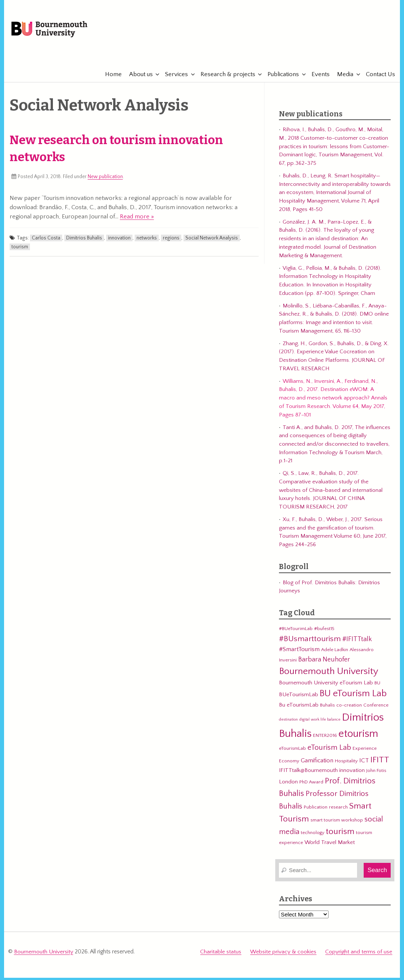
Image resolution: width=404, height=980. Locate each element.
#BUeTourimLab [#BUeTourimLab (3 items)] (296, 632)
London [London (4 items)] (288, 785)
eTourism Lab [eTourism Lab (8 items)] (329, 751)
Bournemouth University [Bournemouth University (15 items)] (329, 675)
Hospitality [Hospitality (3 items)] (346, 764)
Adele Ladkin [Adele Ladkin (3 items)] (335, 653)
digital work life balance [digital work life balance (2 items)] (320, 723)
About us (139, 78)
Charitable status (221, 955)
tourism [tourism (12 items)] (340, 835)
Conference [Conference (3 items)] (376, 709)
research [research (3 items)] (338, 810)
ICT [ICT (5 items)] (364, 764)
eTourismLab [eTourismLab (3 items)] (292, 752)
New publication (105, 180)
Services (174, 78)
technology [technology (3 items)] (313, 836)
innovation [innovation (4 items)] (352, 774)
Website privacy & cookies (284, 955)
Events (318, 78)
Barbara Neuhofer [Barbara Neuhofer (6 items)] (324, 663)
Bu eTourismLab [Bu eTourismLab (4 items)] (299, 709)
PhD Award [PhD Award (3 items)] (311, 785)
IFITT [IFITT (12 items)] (380, 763)
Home (111, 78)
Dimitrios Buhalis (84, 241)
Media (343, 78)
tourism (20, 250)
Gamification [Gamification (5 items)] (317, 764)
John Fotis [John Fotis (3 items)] (376, 774)
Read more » (137, 220)
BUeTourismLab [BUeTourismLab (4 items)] (299, 698)
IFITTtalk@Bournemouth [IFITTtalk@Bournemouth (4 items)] (308, 774)
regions (171, 241)
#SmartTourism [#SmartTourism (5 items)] (299, 653)
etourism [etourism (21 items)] (358, 737)
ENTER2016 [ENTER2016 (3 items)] (325, 739)
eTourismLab (344, 55)
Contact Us (378, 78)
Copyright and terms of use (359, 955)
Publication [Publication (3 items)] (316, 810)
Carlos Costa (46, 241)
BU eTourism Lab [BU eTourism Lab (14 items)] (353, 697)
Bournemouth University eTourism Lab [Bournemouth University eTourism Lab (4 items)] (326, 686)
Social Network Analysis (212, 241)
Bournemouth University (58, 31)
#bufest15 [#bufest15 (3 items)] (324, 632)
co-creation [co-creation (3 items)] (349, 709)
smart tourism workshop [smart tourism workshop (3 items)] (337, 823)
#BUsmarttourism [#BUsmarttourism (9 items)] (310, 643)
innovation (119, 241)
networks (147, 241)
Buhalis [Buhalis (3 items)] (327, 709)
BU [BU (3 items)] (377, 686)
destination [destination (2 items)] (288, 723)
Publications (281, 78)
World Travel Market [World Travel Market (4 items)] (330, 846)
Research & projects (226, 78)
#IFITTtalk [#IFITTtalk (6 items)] (357, 643)
